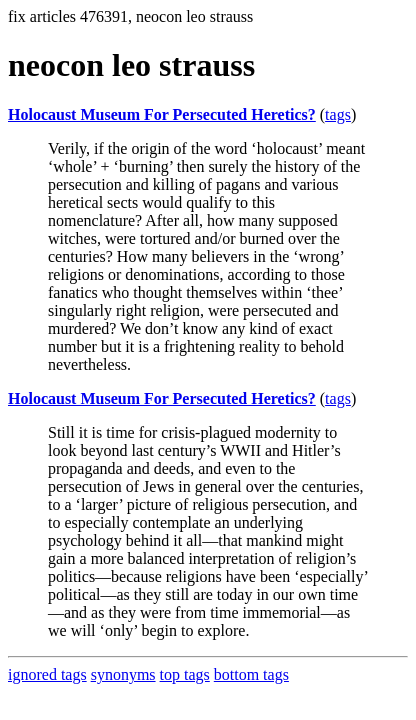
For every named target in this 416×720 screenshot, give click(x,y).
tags (338, 114)
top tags (185, 674)
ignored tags (47, 674)
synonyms (123, 674)
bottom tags (251, 674)
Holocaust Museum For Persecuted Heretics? (162, 114)
